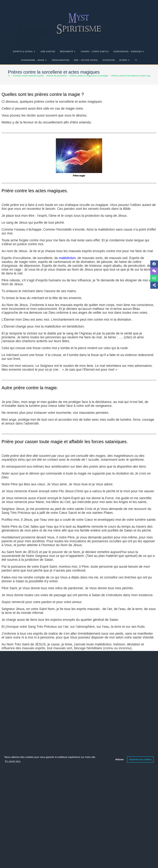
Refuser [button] (120, 759)
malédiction (67, 258)
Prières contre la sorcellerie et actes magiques (134, 76)
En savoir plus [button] (13, 761)
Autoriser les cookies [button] (140, 759)
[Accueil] (9, 76)
